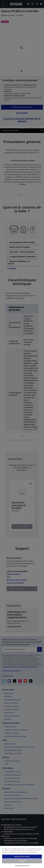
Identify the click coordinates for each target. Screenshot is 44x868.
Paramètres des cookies (22, 866)
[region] (22, 857)
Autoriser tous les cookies (22, 857)
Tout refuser (22, 861)
